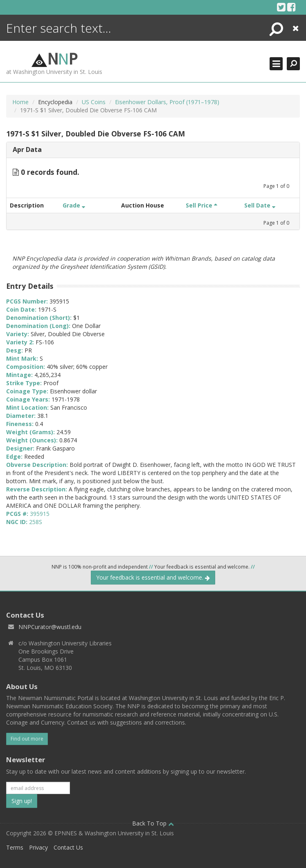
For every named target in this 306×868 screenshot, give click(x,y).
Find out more (27, 739)
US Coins (94, 102)
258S (36, 522)
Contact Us (68, 847)
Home (20, 102)
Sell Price (201, 205)
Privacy (38, 847)
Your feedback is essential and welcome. (153, 577)
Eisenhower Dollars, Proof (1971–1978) (167, 102)
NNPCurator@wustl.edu (50, 627)
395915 (40, 514)
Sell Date (260, 205)
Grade (74, 205)
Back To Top (153, 823)
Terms (15, 847)
